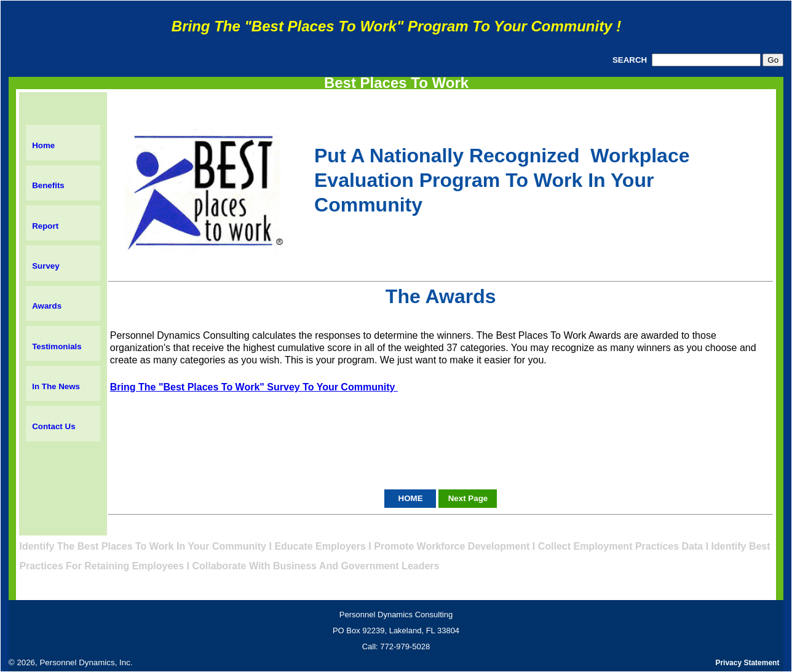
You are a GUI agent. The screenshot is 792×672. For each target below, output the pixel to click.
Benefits (48, 185)
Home (43, 145)
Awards (47, 306)
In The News (56, 386)
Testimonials (57, 346)
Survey (46, 266)
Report (45, 226)
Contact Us (53, 426)
